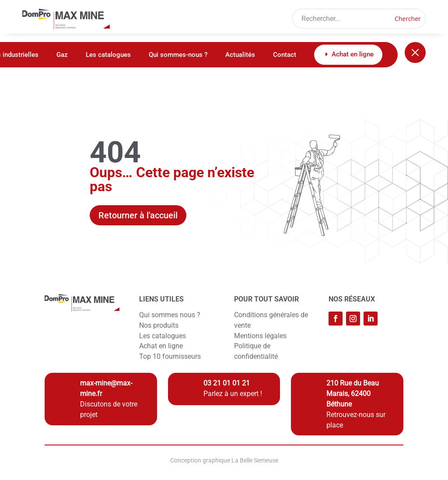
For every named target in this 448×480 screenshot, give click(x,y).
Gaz (62, 55)
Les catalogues (108, 55)
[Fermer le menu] (415, 53)
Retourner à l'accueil (138, 215)
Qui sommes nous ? (170, 315)
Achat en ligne (161, 346)
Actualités (240, 55)
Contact (285, 55)
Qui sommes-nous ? (178, 55)
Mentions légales (260, 336)
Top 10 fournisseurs (170, 356)
